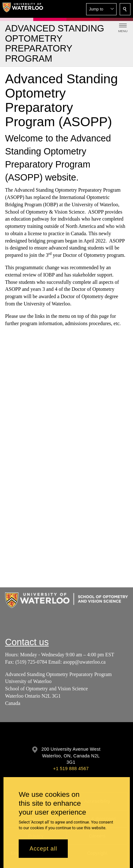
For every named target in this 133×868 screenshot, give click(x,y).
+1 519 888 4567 (71, 769)
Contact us (27, 642)
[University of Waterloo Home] (23, 9)
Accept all (43, 849)
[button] (101, 9)
